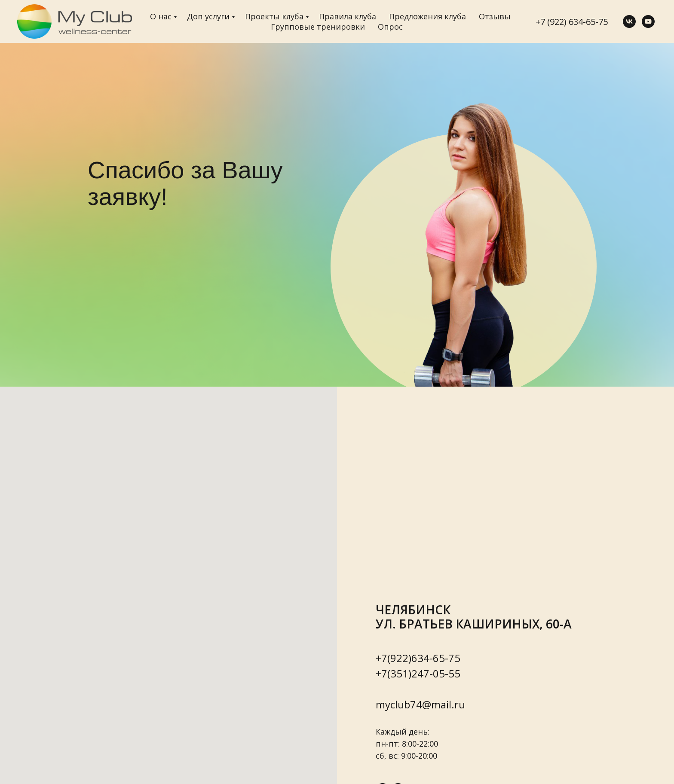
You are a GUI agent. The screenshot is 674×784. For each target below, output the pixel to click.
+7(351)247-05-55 (418, 673)
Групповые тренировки (318, 27)
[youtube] (648, 21)
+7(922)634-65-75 (418, 658)
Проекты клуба (274, 16)
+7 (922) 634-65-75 (572, 22)
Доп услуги (208, 16)
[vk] (629, 21)
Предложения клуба (427, 16)
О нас (161, 16)
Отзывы (495, 16)
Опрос (390, 27)
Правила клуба (348, 16)
